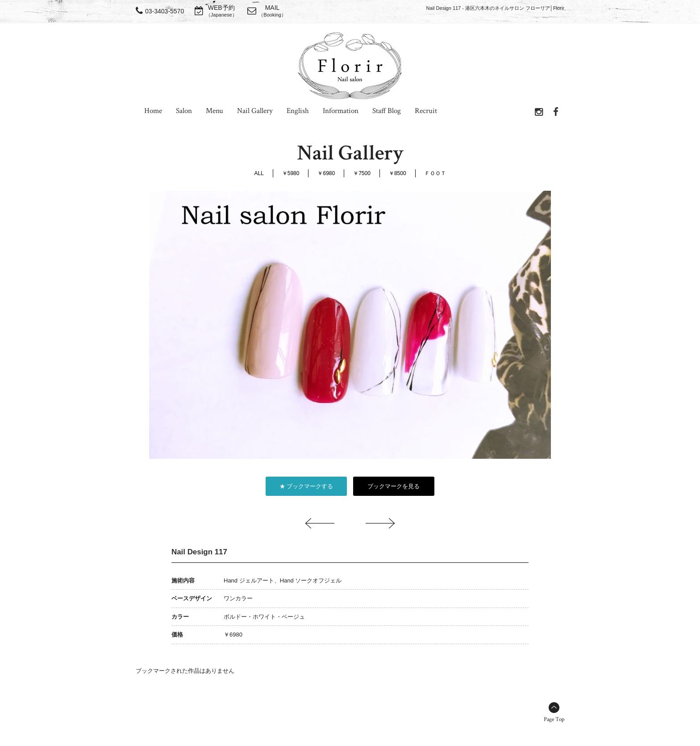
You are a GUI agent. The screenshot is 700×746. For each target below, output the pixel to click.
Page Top (554, 719)
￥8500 (398, 173)
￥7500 (362, 173)
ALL (259, 173)
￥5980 (291, 173)
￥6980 (326, 173)
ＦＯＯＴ (435, 173)
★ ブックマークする (306, 486)
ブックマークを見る (394, 486)
